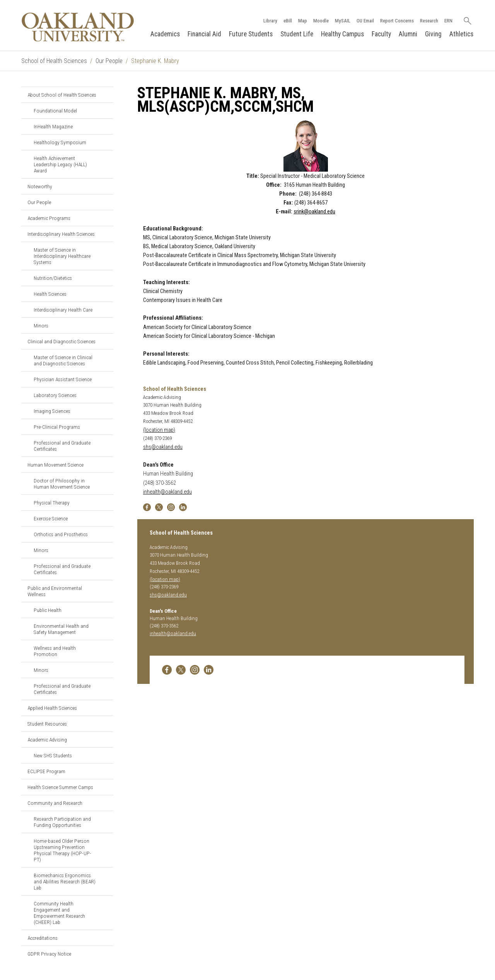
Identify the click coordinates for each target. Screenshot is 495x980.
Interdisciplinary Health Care (63, 310)
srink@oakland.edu (314, 212)
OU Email (365, 21)
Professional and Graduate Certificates (62, 446)
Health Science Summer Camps (60, 787)
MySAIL (343, 21)
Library (270, 21)
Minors (41, 326)
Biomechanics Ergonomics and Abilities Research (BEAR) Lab (65, 881)
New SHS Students (53, 755)
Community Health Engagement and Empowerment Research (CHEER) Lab (59, 913)
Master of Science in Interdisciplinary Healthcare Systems (62, 256)
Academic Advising (47, 740)
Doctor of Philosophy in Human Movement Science (62, 484)
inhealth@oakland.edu (167, 492)
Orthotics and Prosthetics (61, 534)
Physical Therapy (52, 503)
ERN (448, 21)
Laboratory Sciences (55, 395)
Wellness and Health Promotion (55, 651)
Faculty (381, 34)
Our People (109, 61)
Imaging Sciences (52, 411)
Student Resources (47, 724)
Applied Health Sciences (52, 708)
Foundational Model (55, 111)
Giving (433, 34)
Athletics (461, 34)
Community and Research (55, 803)
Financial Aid (204, 34)
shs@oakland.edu (163, 447)
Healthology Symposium (60, 142)
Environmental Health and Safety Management (61, 629)
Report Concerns (397, 21)
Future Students (251, 34)
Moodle (321, 21)
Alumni (408, 34)
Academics (165, 34)
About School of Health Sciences (62, 95)
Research (429, 21)
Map (303, 21)
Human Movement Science (55, 465)
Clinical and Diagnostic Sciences (61, 341)
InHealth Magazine (53, 126)
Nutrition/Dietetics (53, 278)
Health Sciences (50, 294)
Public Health (48, 610)
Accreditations (43, 938)
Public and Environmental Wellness (55, 591)
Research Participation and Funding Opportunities (62, 822)
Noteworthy (40, 186)
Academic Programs (49, 218)
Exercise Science (51, 518)
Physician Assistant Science (63, 379)
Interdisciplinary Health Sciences (61, 234)
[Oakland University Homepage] (78, 27)
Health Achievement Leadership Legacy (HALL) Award (60, 164)
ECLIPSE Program (46, 771)
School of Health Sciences (54, 61)
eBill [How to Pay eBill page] (288, 21)
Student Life (297, 34)
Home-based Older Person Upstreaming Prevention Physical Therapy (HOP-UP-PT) (62, 850)
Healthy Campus (342, 34)
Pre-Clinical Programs (57, 427)
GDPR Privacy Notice (49, 954)
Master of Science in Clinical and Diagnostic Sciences (63, 360)
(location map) (159, 430)
